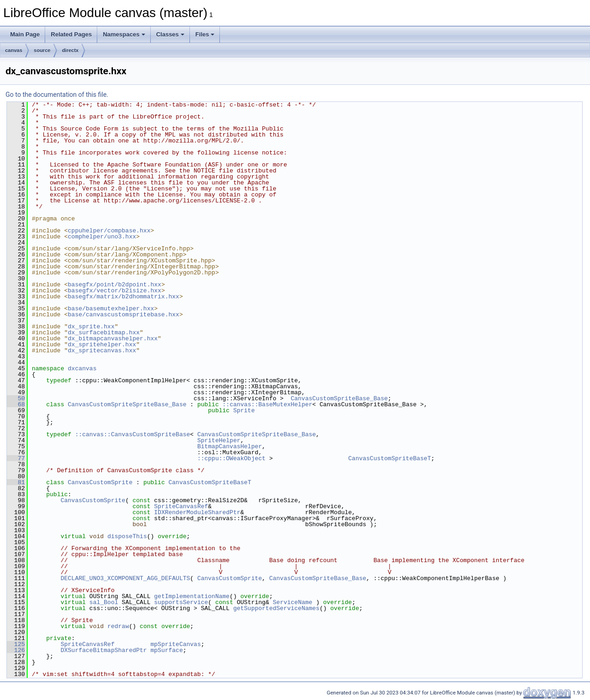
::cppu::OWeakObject (231, 458)
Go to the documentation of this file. (57, 95)
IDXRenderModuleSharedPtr (197, 512)
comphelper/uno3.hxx (102, 237)
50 (16, 398)
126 (16, 650)
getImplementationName (192, 596)
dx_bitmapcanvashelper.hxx (113, 338)
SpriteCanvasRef (181, 506)
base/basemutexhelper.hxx (111, 308)
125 (16, 644)
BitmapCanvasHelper (230, 446)
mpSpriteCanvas (175, 644)
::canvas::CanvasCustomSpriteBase (133, 434)
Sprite (244, 410)
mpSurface (166, 650)
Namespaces (124, 34)
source (42, 50)
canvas (14, 50)
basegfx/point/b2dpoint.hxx (115, 285)
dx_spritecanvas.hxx (102, 350)
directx (70, 50)
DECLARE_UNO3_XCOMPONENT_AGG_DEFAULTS (125, 578)
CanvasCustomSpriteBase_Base (339, 398)
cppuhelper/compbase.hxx (109, 231)
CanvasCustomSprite (100, 482)
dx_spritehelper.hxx (102, 344)
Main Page (25, 34)
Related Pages (71, 34)
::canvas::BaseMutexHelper (267, 404)
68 (16, 404)
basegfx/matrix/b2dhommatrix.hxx (124, 297)
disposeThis (127, 536)
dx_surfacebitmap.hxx (104, 332)
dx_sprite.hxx (91, 326)
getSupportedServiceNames (276, 608)
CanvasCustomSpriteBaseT (389, 458)
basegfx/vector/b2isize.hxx (115, 291)
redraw (118, 626)
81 (16, 482)
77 (16, 458)
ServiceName (293, 602)
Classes (170, 34)
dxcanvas (82, 368)
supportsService (181, 602)
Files (205, 34)
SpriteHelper (219, 440)
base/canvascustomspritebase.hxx (124, 314)
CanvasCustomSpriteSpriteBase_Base (127, 404)
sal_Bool (104, 602)
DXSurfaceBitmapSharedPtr (103, 650)
